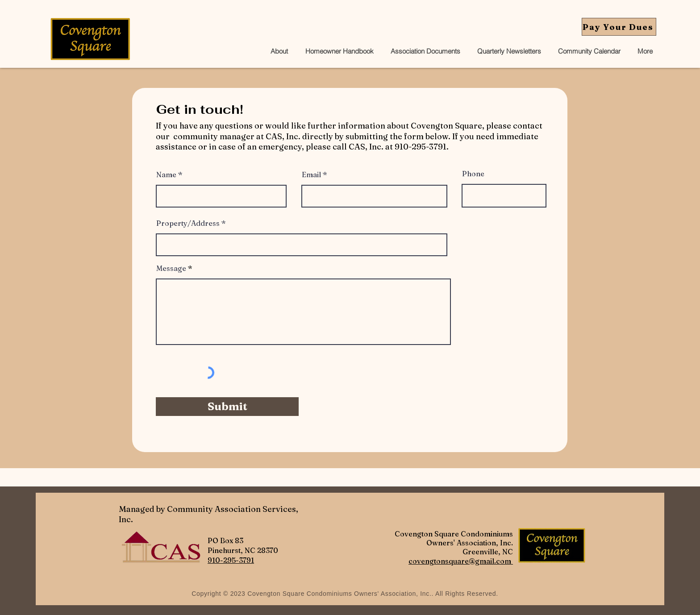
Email (311, 175)
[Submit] (227, 407)
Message (171, 268)
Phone (473, 174)
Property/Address (188, 223)
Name (166, 175)
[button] (424, 51)
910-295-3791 (231, 560)
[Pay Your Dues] (619, 27)
